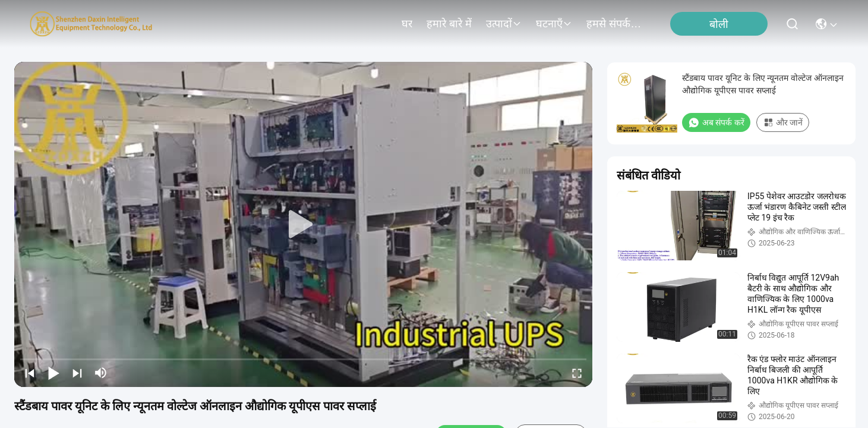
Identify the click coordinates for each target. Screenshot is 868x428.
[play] (304, 225)
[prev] (30, 373)
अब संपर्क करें (716, 122)
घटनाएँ (554, 24)
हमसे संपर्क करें (615, 24)
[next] (77, 373)
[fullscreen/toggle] (577, 373)
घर (407, 24)
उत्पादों (504, 24)
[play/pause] (53, 373)
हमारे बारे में (449, 24)
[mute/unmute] (101, 373)
